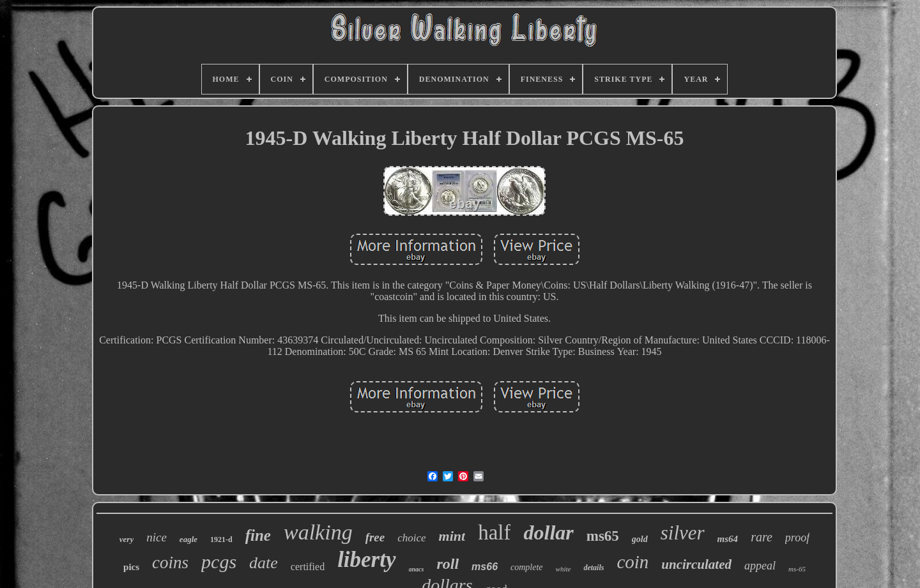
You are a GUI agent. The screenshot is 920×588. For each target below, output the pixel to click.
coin (632, 562)
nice (157, 537)
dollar (548, 532)
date (264, 563)
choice (411, 538)
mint (452, 536)
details (594, 568)
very (126, 539)
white (563, 569)
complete (527, 567)
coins (170, 562)
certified (308, 567)
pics (131, 567)
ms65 (603, 536)
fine (258, 535)
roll (448, 564)
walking (318, 532)
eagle (188, 539)
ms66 (485, 567)
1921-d (221, 539)
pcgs (219, 562)
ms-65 (797, 569)
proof (797, 538)
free (375, 537)
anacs (417, 569)
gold (640, 539)
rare (762, 537)
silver (683, 533)
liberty (366, 560)
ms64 (728, 539)
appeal (760, 566)
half (494, 532)
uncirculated (696, 564)
